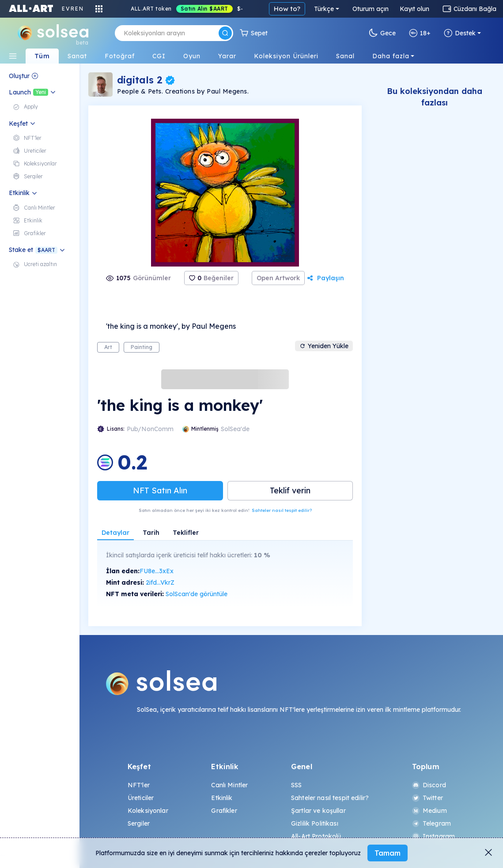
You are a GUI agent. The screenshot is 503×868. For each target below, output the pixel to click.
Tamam (388, 853)
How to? (287, 9)
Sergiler (139, 823)
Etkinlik (222, 798)
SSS (296, 785)
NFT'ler (139, 785)
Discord (429, 785)
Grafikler (224, 811)
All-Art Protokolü (316, 836)
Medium (429, 811)
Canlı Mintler (229, 785)
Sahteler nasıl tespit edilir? (282, 510)
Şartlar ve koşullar (318, 811)
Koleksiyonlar (148, 811)
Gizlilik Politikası (315, 823)
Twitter (427, 798)
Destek (460, 33)
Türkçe (324, 9)
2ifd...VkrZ (160, 582)
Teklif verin (290, 490)
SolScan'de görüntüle (197, 594)
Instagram (433, 836)
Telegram (431, 823)
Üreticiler (141, 798)
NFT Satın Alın (160, 490)
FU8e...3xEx (157, 571)
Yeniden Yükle (324, 346)
